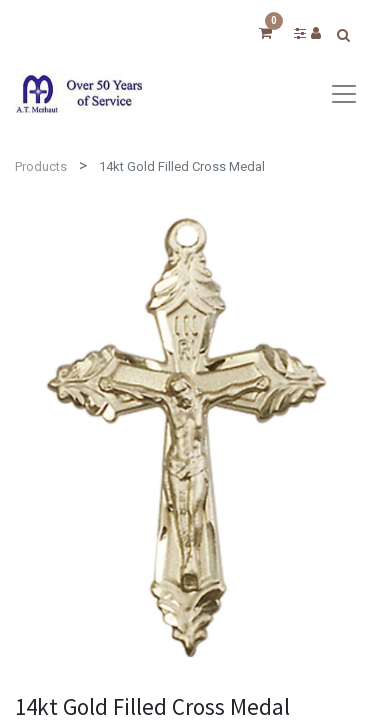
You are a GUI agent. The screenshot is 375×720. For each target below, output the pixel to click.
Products (41, 166)
